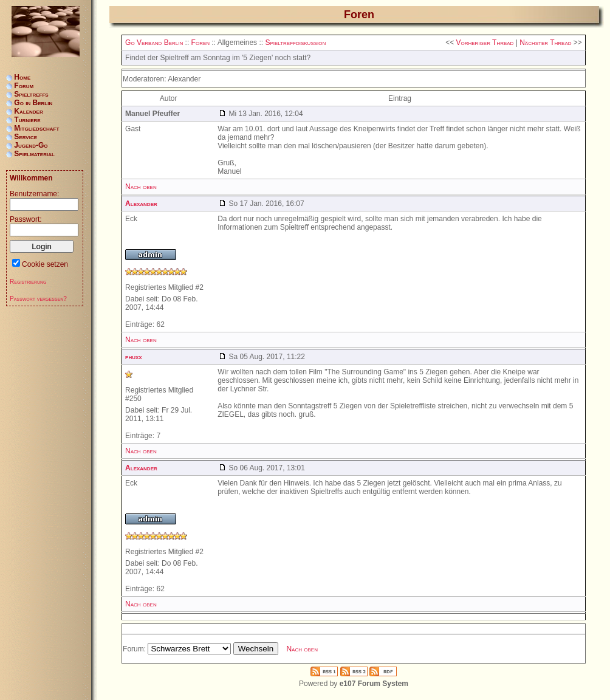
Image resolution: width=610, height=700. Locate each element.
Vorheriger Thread (485, 43)
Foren (200, 43)
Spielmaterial (34, 154)
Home (22, 77)
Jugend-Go (31, 145)
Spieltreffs (31, 94)
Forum (24, 86)
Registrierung (28, 282)
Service (26, 137)
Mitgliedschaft (36, 128)
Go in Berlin (33, 103)
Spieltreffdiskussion (295, 43)
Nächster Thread (545, 43)
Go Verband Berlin (154, 43)
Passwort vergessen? (38, 299)
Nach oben (141, 187)
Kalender (28, 111)
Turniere (27, 120)
